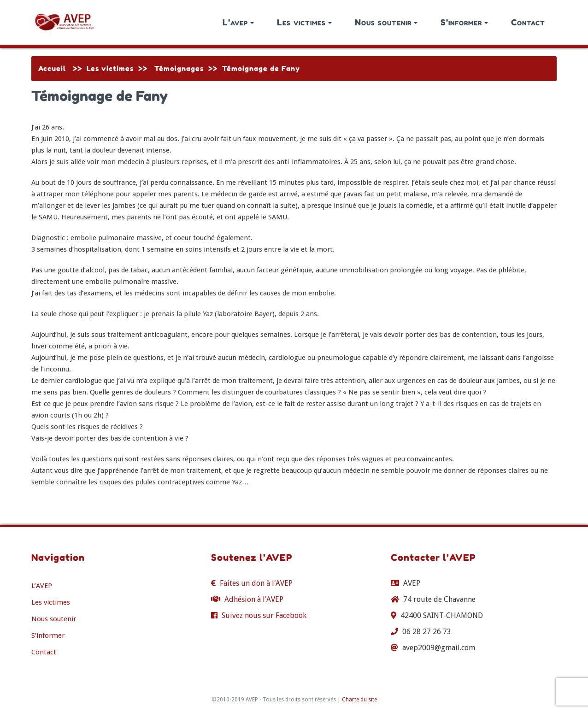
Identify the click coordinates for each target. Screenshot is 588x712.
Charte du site (359, 700)
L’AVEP (42, 586)
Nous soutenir (386, 22)
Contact (528, 22)
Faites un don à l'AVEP (256, 583)
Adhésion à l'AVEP (254, 599)
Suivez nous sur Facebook (264, 615)
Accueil (52, 68)
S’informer (464, 22)
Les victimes (304, 22)
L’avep (238, 22)
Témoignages (179, 68)
